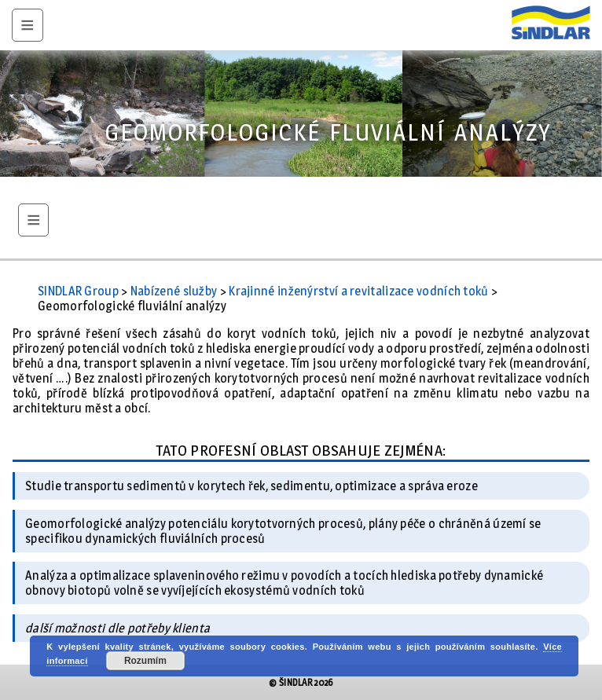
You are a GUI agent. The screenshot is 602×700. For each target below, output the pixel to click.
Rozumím (145, 661)
